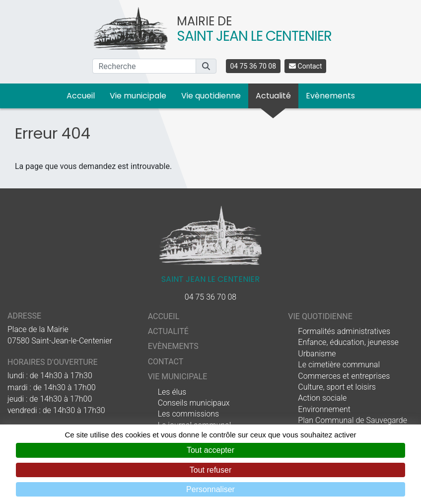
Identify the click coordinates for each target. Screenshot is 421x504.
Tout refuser (210, 470)
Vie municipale (138, 96)
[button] (206, 66)
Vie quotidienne (211, 96)
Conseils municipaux (194, 403)
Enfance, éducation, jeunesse (348, 342)
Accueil (81, 96)
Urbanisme (317, 354)
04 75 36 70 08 (253, 66)
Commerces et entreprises (344, 376)
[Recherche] (144, 66)
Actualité (273, 96)
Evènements (330, 96)
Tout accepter (210, 450)
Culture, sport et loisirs (337, 387)
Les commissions (189, 414)
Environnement (324, 409)
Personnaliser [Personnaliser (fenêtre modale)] (210, 489)
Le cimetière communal (339, 365)
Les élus (172, 392)
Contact (305, 66)
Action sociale (322, 398)
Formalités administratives (344, 331)
